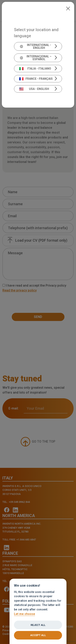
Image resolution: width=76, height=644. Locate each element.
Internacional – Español (35, 58)
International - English (35, 46)
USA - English (34, 89)
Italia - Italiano (35, 69)
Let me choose (25, 614)
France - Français (36, 79)
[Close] (68, 8)
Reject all (38, 625)
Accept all (38, 635)
